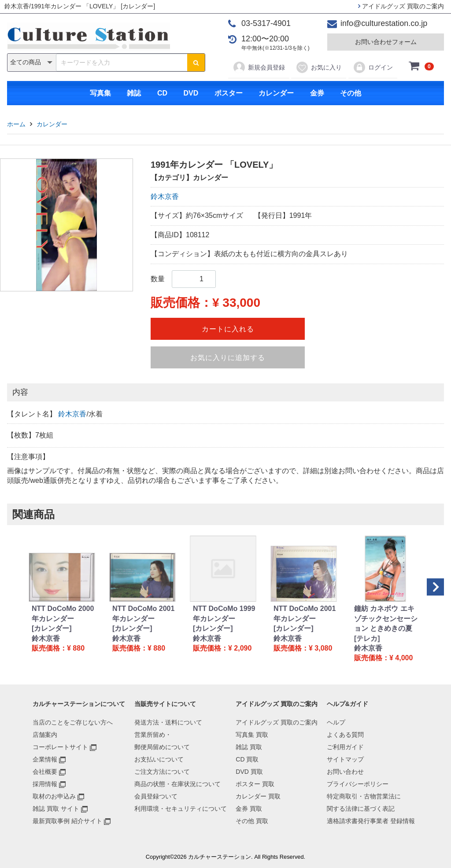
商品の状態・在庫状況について (177, 784)
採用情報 (45, 784)
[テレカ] (367, 638)
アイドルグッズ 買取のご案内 (401, 6)
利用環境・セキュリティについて (181, 809)
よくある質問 (345, 735)
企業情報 (45, 759)
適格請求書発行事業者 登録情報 (371, 821)
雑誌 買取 (249, 747)
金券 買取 (249, 809)
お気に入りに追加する (228, 358)
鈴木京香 (165, 197)
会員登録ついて (156, 796)
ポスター (229, 93)
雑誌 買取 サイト (56, 809)
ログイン (373, 67)
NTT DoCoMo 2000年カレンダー (63, 613)
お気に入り (319, 67)
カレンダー (276, 93)
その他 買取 (252, 821)
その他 (351, 93)
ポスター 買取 (255, 784)
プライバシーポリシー (358, 784)
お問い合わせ (345, 772)
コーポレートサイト (60, 747)
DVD (191, 93)
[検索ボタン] (196, 63)
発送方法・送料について (168, 722)
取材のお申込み (54, 796)
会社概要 (45, 772)
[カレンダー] (52, 628)
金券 (317, 93)
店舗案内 (45, 735)
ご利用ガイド (345, 747)
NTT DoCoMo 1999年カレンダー (224, 613)
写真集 (100, 93)
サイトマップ (345, 759)
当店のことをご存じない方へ (73, 722)
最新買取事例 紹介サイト (67, 821)
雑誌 (134, 93)
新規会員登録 (259, 67)
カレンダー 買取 (258, 796)
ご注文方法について (162, 772)
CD (162, 93)
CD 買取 (247, 759)
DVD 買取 (249, 772)
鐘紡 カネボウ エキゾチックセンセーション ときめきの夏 (386, 618)
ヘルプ (336, 722)
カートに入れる (228, 329)
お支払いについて (159, 759)
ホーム (16, 124)
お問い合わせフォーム (386, 42)
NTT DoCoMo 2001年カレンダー (143, 613)
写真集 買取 (252, 735)
